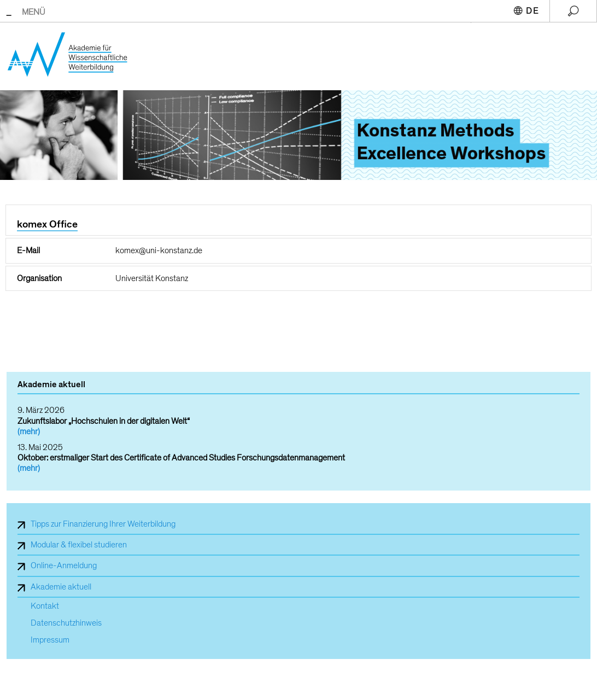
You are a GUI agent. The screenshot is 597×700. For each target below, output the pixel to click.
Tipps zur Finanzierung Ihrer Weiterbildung (103, 524)
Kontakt (45, 606)
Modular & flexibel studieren (79, 545)
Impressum (50, 640)
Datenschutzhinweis (66, 623)
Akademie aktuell (61, 587)
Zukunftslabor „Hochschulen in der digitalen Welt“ (104, 421)
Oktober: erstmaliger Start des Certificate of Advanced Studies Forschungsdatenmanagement (181, 458)
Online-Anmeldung (64, 565)
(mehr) (29, 431)
